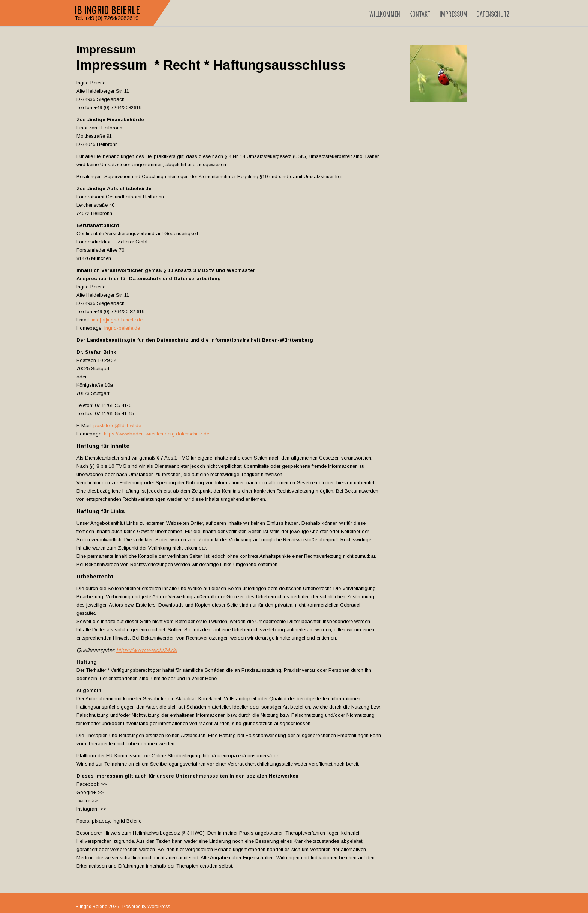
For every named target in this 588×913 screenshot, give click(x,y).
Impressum (453, 14)
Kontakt (420, 14)
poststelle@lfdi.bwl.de (117, 426)
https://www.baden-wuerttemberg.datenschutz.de (157, 434)
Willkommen (385, 14)
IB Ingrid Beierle (107, 10)
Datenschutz (493, 14)
